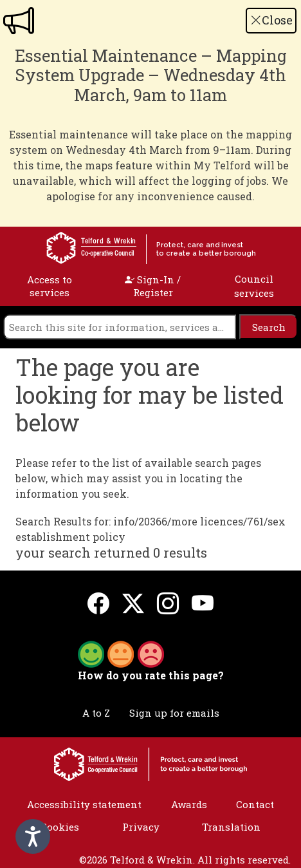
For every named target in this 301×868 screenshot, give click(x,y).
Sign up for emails (174, 713)
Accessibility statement (84, 804)
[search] (120, 327)
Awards (189, 804)
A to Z (96, 713)
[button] (121, 653)
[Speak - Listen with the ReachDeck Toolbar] (33, 836)
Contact (255, 804)
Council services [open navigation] (254, 286)
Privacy (141, 827)
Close (271, 20)
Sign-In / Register (153, 286)
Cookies (60, 827)
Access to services (50, 286)
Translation (231, 827)
